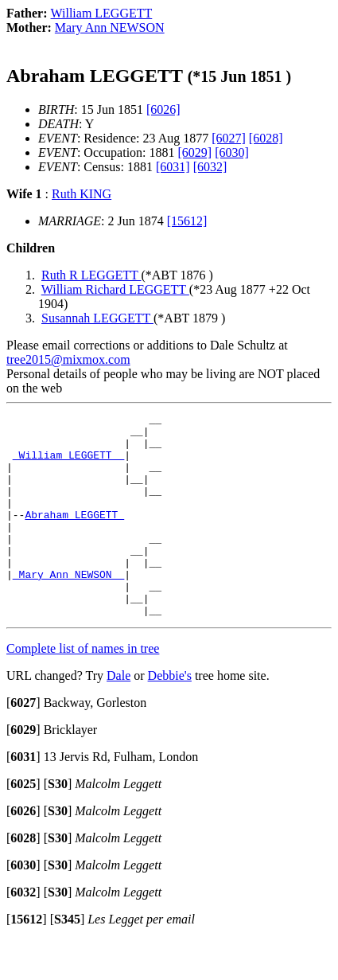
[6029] (195, 152)
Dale (118, 716)
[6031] (173, 167)
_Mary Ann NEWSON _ (68, 607)
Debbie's (170, 716)
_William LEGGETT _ (68, 464)
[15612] (187, 221)
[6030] (232, 152)
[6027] (229, 138)
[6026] (163, 109)
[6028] (266, 138)
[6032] (210, 167)
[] (23, 743)
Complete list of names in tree (83, 689)
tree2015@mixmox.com (68, 359)
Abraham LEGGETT (74, 536)
